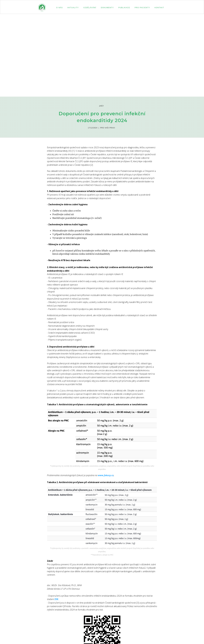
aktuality (73, 8)
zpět (102, 106)
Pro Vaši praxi (108, 128)
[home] (42, 6)
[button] (59, 8)
